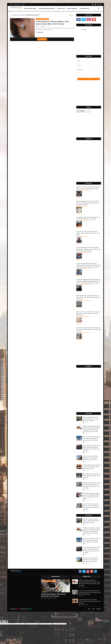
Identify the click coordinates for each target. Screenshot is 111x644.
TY (19, 609)
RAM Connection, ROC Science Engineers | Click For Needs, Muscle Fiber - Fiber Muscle (91, 458)
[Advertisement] (89, 43)
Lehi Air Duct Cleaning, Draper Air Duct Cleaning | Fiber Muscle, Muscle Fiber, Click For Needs (92, 438)
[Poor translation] (6, 622)
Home (11, 5)
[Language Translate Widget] (84, 111)
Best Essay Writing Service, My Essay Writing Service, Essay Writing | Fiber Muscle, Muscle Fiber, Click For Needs (88, 203)
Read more (79, 197)
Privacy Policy (17, 5)
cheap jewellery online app (42, 19)
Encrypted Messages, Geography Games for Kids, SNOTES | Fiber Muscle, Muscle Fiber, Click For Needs (91, 496)
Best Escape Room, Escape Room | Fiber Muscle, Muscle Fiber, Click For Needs (92, 476)
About (94, 609)
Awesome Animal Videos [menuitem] (30, 9)
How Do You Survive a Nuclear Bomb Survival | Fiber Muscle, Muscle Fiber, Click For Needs (88, 188)
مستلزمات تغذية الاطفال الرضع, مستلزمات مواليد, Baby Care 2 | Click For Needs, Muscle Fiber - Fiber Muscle (88, 313)
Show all (71, 15)
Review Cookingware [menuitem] (72, 9)
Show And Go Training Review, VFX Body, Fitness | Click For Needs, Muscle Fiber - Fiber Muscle (88, 233)
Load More (42, 39)
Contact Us (99, 609)
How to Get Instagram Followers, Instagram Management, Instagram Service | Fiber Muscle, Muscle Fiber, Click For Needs (89, 249)
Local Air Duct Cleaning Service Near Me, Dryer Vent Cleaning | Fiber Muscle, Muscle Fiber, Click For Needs (89, 329)
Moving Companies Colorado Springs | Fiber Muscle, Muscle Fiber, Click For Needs (91, 419)
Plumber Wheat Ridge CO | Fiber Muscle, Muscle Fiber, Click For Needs (54, 595)
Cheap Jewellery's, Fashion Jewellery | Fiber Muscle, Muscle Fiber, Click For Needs (52, 23)
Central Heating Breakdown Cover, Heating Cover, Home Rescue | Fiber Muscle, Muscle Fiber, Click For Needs (92, 485)
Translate (86, 112)
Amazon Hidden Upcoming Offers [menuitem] (47, 9)
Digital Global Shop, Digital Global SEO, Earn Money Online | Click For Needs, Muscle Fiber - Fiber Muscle (88, 297)
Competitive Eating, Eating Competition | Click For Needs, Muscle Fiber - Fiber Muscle (88, 218)
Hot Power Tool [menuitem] (61, 9)
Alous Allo (40, 26)
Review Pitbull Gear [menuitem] (84, 9)
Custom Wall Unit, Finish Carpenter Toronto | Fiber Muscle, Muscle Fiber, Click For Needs (92, 467)
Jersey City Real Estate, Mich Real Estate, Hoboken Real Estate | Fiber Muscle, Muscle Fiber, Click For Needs (91, 448)
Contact (23, 5)
